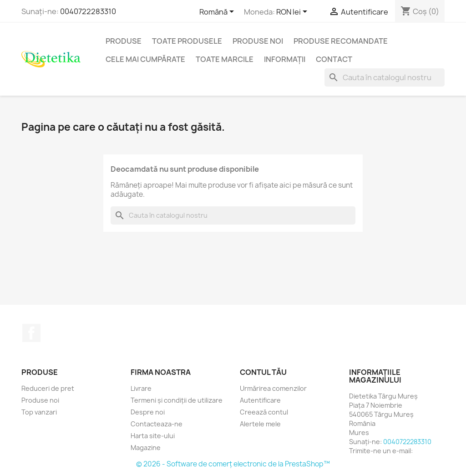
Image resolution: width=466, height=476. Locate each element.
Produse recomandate (341, 41)
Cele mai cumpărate (145, 59)
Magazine (146, 448)
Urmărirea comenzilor (273, 388)
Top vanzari (39, 412)
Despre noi (148, 412)
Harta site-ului (153, 436)
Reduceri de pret (48, 388)
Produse (124, 41)
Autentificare (260, 400)
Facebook (31, 333)
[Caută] (385, 77)
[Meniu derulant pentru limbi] (218, 12)
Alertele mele (260, 424)
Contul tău (263, 372)
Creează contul (264, 412)
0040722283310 (88, 11)
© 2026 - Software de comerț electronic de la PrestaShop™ (233, 464)
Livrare (141, 388)
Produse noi (258, 41)
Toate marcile (225, 59)
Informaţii (285, 59)
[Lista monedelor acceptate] (293, 12)
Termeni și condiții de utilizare (177, 400)
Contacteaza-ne (157, 424)
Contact (334, 59)
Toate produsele (187, 41)
